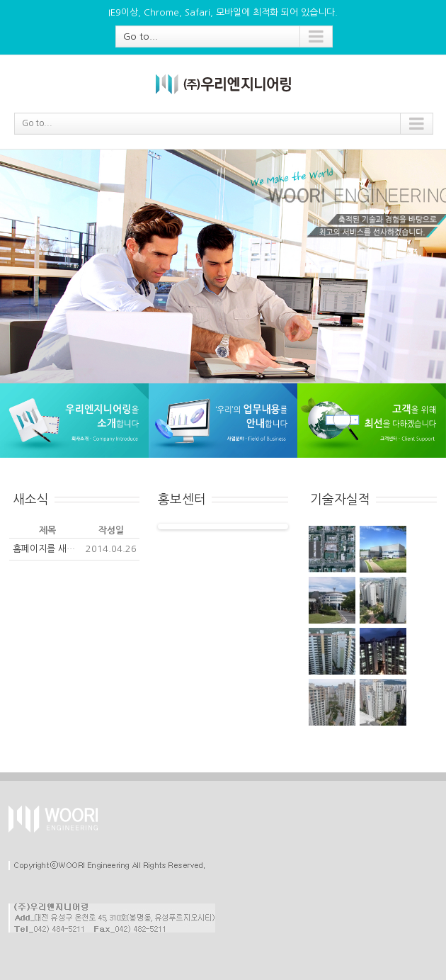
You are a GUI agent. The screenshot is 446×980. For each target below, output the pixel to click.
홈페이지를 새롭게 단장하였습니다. (81, 549)
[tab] (14, 469)
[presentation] (14, 469)
